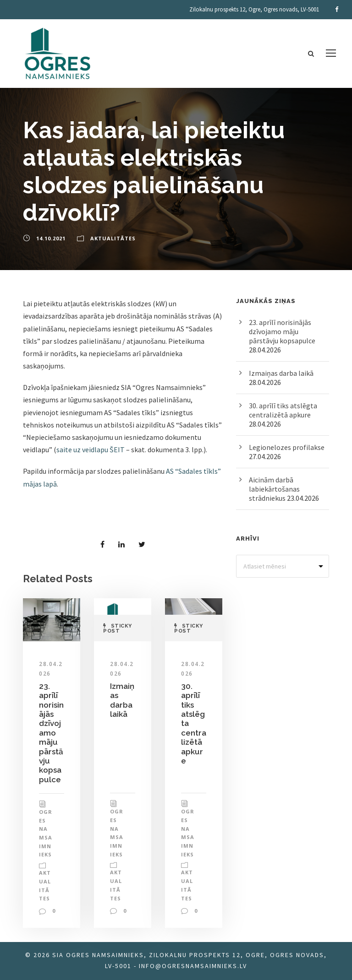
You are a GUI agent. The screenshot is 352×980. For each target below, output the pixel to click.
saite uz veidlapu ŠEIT (91, 449)
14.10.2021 (51, 238)
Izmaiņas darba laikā (122, 700)
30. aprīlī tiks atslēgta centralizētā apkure (283, 410)
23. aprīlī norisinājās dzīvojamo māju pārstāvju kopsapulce (51, 733)
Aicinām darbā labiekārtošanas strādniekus (274, 489)
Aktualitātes (113, 238)
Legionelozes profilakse (287, 447)
